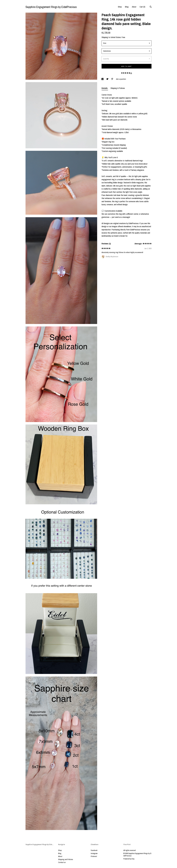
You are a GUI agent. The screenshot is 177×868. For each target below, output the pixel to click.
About (134, 7)
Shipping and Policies (66, 859)
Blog (127, 7)
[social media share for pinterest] (112, 79)
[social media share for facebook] (103, 79)
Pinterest (94, 856)
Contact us (62, 862)
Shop (120, 7)
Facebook (94, 850)
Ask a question (121, 79)
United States (116, 37)
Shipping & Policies (118, 88)
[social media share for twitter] (108, 79)
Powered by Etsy (129, 859)
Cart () (142, 7)
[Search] (151, 7)
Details (105, 88)
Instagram (94, 853)
